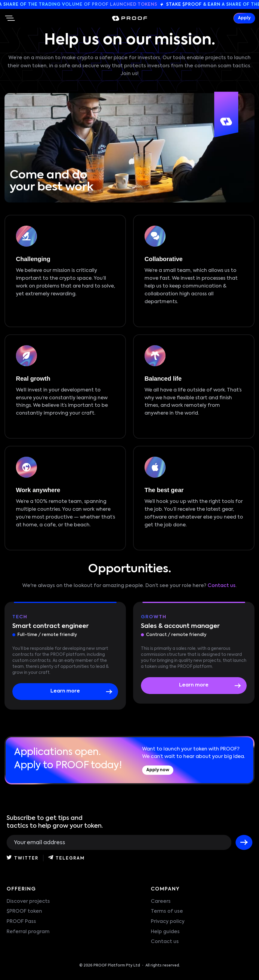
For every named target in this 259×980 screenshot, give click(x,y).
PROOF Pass (21, 922)
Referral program (28, 932)
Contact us (222, 586)
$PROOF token (24, 912)
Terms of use (167, 912)
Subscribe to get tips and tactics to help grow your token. (55, 822)
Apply (244, 18)
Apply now (158, 770)
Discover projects (28, 902)
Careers (161, 902)
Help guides (165, 932)
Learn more (65, 691)
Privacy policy (168, 922)
